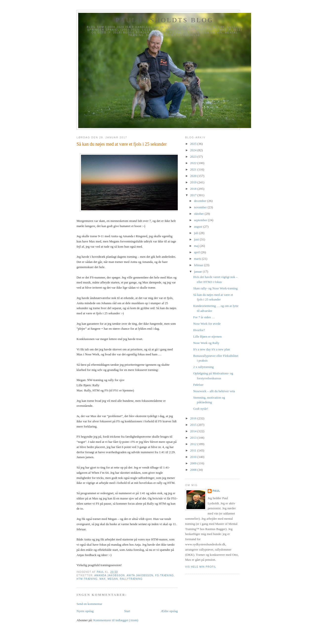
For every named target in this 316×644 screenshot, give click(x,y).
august (199, 226)
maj (197, 246)
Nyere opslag (85, 611)
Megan (113, 579)
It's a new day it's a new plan (211, 349)
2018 (194, 189)
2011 (194, 450)
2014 (194, 431)
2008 (194, 470)
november (201, 207)
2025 (194, 144)
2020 (194, 176)
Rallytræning (131, 579)
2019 (194, 182)
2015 (194, 425)
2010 (194, 457)
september (201, 220)
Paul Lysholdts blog (165, 20)
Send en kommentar (89, 604)
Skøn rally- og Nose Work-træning (215, 288)
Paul (216, 491)
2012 (194, 444)
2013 (194, 438)
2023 (194, 157)
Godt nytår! (200, 409)
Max (103, 579)
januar (198, 271)
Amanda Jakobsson (110, 575)
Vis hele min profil (201, 567)
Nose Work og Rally (206, 343)
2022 (194, 163)
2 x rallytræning (203, 367)
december (201, 201)
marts (198, 259)
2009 (194, 463)
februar (199, 265)
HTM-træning (87, 579)
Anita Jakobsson (140, 575)
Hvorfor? (199, 330)
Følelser (198, 385)
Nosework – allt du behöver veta (214, 391)
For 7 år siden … (204, 317)
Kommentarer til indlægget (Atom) (116, 620)
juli (197, 233)
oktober (199, 214)
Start (127, 611)
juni (197, 239)
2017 (194, 195)
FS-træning (165, 575)
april (197, 252)
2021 (194, 169)
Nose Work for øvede (207, 324)
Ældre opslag (169, 611)
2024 (194, 150)
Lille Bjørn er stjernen (207, 336)
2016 (194, 418)
